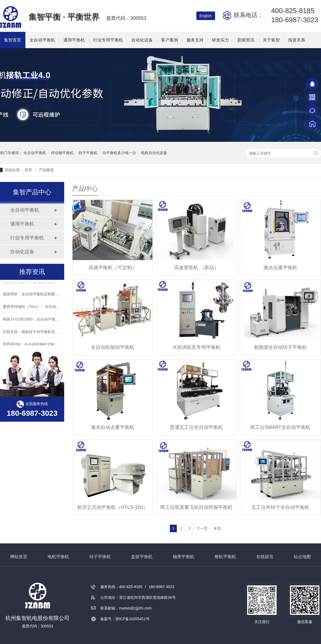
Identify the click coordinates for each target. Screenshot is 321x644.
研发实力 (220, 40)
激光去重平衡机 (280, 268)
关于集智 (271, 40)
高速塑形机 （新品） (196, 268)
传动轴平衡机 (62, 153)
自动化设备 (142, 40)
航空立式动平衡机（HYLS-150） (112, 507)
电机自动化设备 (154, 153)
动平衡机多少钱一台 (119, 153)
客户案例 (170, 40)
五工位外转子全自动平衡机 (280, 507)
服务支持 (195, 40)
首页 (29, 170)
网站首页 (19, 557)
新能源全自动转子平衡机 (280, 347)
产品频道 (46, 170)
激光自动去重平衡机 (113, 427)
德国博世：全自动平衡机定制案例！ (33, 295)
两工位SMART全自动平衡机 (280, 427)
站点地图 (302, 557)
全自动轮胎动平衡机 (113, 347)
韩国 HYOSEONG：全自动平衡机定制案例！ (40, 320)
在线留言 (265, 557)
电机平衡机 (58, 557)
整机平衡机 (225, 557)
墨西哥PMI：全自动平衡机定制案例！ (34, 345)
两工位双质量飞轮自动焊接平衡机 (196, 507)
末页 (217, 528)
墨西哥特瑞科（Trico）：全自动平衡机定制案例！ (44, 307)
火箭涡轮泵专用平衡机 (196, 347)
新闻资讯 (246, 40)
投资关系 (297, 40)
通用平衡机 (74, 40)
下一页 (202, 528)
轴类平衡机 (184, 557)
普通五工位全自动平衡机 (196, 427)
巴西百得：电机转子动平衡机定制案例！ (36, 333)
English (206, 16)
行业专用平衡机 (108, 40)
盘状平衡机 (142, 557)
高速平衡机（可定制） (113, 268)
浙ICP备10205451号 (132, 619)
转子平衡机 (88, 153)
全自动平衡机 (42, 40)
